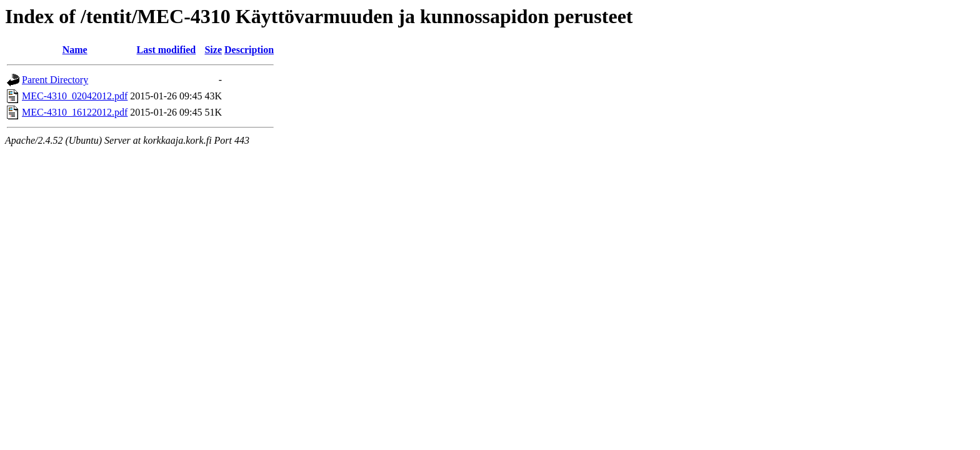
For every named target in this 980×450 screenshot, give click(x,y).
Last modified (167, 50)
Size (213, 50)
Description (249, 50)
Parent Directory (55, 80)
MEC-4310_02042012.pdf (75, 96)
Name (75, 50)
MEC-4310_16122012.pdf (75, 112)
